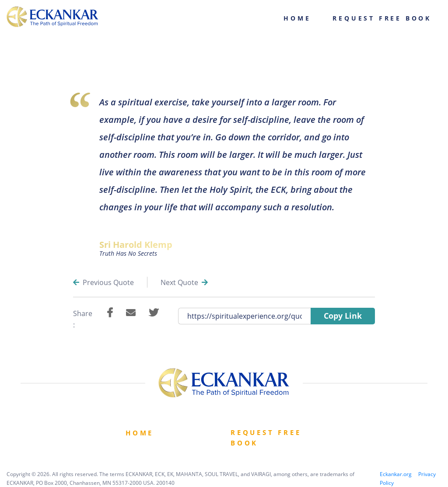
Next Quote (184, 282)
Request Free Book (382, 18)
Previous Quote (103, 282)
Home (297, 18)
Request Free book (266, 438)
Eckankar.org (396, 474)
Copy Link (343, 316)
